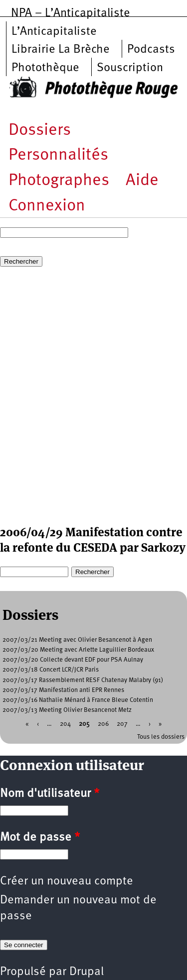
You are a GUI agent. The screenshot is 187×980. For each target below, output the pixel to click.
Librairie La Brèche (61, 50)
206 (103, 724)
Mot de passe (40, 838)
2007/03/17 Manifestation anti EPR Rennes (63, 690)
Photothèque (45, 68)
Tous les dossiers (161, 737)
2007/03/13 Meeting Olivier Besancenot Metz (67, 710)
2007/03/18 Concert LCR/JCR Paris (51, 670)
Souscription (130, 68)
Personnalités (58, 155)
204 (65, 724)
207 (122, 724)
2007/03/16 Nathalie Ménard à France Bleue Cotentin (78, 700)
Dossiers (40, 131)
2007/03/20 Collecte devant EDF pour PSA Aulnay (73, 660)
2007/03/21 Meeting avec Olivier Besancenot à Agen (77, 640)
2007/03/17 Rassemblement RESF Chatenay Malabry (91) (83, 680)
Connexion (47, 206)
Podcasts (151, 50)
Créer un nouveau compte (67, 882)
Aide (142, 181)
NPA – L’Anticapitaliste (71, 13)
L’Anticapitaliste (54, 32)
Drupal (87, 972)
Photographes (59, 181)
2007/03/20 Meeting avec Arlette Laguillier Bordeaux (78, 650)
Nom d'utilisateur (50, 794)
